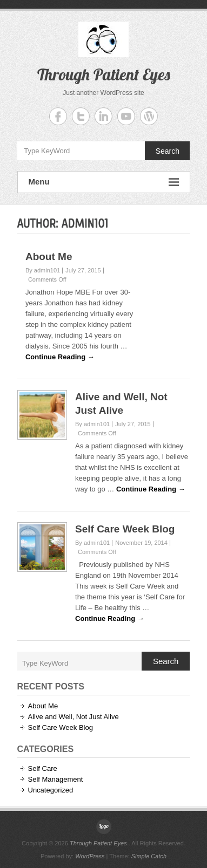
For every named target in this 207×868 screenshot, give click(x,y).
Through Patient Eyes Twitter (81, 116)
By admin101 (43, 270)
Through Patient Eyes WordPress (149, 116)
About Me (49, 257)
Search (168, 151)
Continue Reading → (60, 357)
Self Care (43, 768)
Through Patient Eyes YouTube (126, 116)
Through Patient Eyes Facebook (58, 116)
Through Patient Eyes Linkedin (103, 116)
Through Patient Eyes (103, 74)
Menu (104, 182)
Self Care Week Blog (125, 529)
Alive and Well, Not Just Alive (74, 717)
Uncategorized (51, 790)
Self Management (56, 779)
